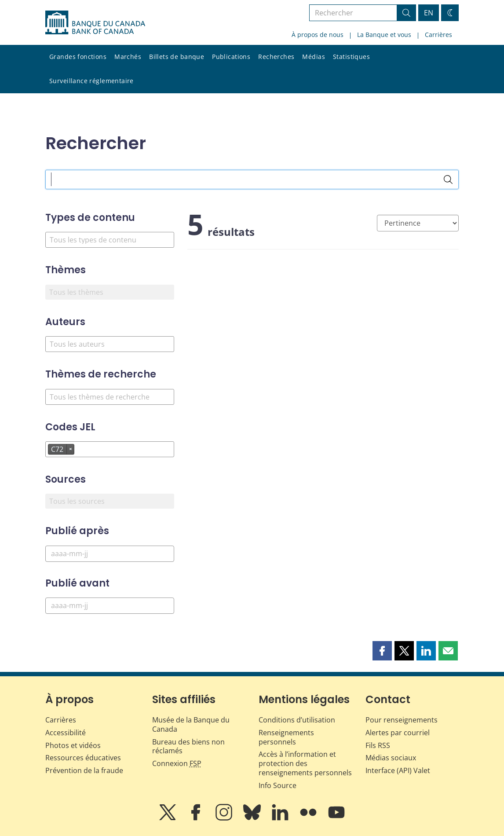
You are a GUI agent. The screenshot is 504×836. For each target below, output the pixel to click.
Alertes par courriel (398, 733)
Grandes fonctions (78, 57)
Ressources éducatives (83, 758)
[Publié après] (110, 554)
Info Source (278, 785)
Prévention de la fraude (84, 770)
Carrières (438, 35)
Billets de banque (177, 57)
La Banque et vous (384, 35)
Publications (231, 57)
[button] (382, 651)
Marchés (128, 57)
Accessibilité (66, 733)
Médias (314, 57)
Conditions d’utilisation (297, 720)
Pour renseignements (402, 720)
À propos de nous (318, 35)
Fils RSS (378, 745)
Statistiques (351, 57)
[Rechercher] (448, 180)
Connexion (177, 763)
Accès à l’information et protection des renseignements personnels (305, 763)
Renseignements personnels (286, 737)
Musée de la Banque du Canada (191, 724)
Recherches (276, 57)
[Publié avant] (110, 606)
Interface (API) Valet (398, 770)
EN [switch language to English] (429, 13)
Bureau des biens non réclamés (188, 746)
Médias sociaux (391, 758)
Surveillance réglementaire (91, 81)
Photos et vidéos (73, 745)
